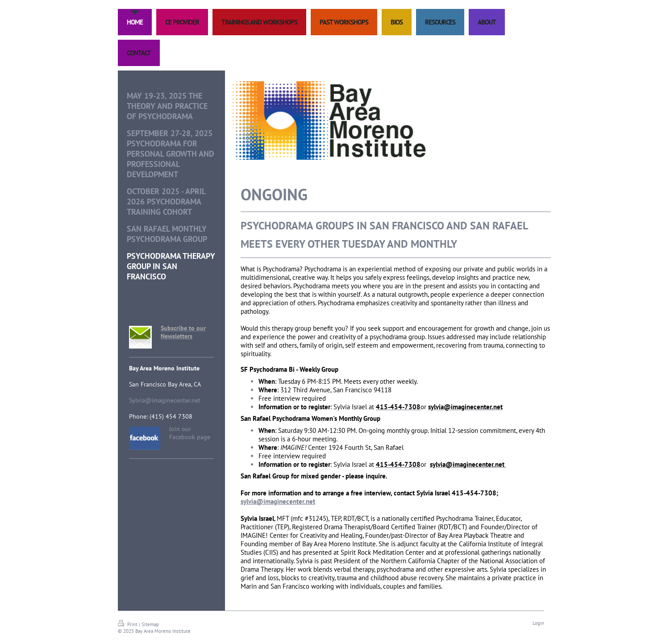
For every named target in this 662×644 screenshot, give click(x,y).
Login (538, 623)
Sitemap (150, 624)
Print (128, 624)
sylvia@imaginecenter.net (278, 501)
